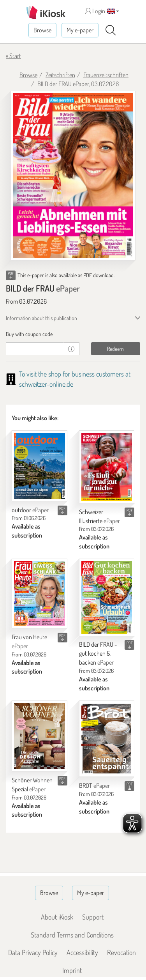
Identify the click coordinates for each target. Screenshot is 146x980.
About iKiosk (57, 917)
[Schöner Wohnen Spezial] (40, 736)
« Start (13, 56)
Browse (42, 30)
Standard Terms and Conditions (72, 935)
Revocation (121, 952)
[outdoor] (40, 466)
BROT (94, 785)
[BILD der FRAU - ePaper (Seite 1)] (73, 176)
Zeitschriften (60, 75)
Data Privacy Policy (33, 952)
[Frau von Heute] (40, 593)
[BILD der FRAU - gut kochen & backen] (107, 597)
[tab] (73, 334)
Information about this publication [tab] (41, 318)
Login (95, 11)
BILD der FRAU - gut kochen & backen (98, 653)
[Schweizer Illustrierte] (107, 467)
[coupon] (35, 349)
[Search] (111, 30)
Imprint (72, 970)
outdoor (30, 510)
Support (93, 917)
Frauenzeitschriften (106, 75)
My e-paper (80, 30)
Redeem (115, 349)
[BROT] (107, 739)
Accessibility (82, 952)
